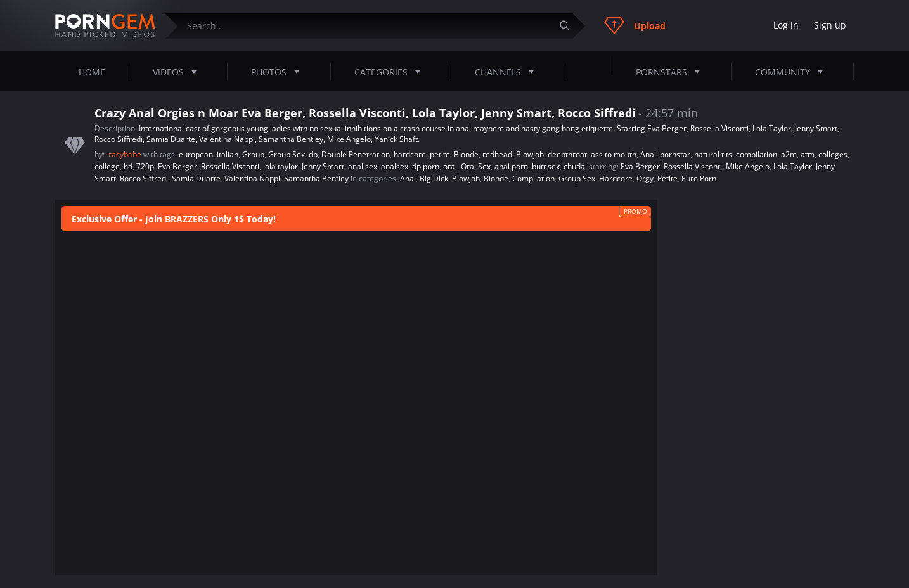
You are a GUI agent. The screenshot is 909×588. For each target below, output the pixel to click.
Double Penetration (356, 154)
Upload (635, 25)
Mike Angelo (748, 166)
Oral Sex (476, 166)
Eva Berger (177, 166)
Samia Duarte (196, 178)
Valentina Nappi (252, 178)
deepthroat (567, 154)
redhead (497, 154)
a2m (789, 154)
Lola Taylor (793, 166)
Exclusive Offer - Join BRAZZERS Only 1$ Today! (174, 219)
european (196, 154)
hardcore (410, 154)
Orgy (645, 178)
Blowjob (530, 154)
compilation (757, 154)
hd (128, 166)
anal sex (363, 166)
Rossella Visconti (230, 166)
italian (228, 154)
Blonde (466, 154)
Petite (667, 178)
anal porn (511, 166)
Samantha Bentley (316, 178)
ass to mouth (614, 154)
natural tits (713, 154)
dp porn (426, 166)
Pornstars (672, 72)
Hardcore (616, 178)
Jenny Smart (323, 166)
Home (92, 72)
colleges (833, 154)
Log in (786, 25)
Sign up (830, 25)
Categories (391, 72)
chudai (575, 166)
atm (808, 154)
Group (253, 154)
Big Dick (434, 178)
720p (145, 166)
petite (440, 154)
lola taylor (280, 166)
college (107, 166)
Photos (279, 72)
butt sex (546, 166)
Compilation (533, 178)
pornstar (675, 154)
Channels (508, 72)
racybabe (126, 154)
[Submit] (569, 26)
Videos (178, 72)
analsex (395, 166)
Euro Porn (699, 178)
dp (313, 154)
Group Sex (287, 154)
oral (450, 166)
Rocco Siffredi (144, 178)
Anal (648, 154)
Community (793, 72)
